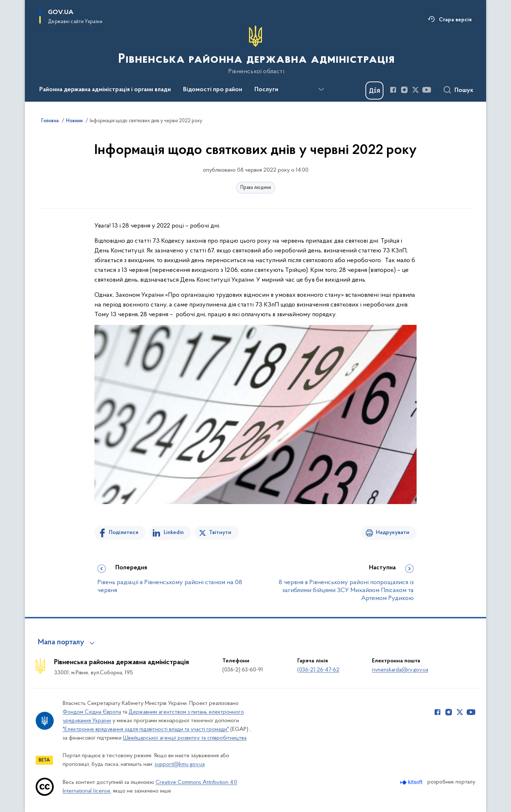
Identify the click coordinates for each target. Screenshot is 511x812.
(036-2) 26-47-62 (318, 670)
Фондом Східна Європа (92, 712)
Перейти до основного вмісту (5, 5)
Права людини (256, 188)
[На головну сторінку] (256, 50)
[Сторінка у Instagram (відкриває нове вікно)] (404, 90)
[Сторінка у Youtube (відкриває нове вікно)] (427, 90)
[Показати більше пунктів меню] (321, 89)
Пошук (464, 91)
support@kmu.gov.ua (180, 764)
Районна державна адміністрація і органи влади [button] (105, 90)
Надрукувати (393, 533)
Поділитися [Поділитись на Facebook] (124, 533)
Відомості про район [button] (213, 90)
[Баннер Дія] (374, 91)
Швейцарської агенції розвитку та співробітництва (185, 738)
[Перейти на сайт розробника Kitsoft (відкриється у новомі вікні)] (412, 782)
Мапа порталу (61, 643)
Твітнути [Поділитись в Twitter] (220, 533)
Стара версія (455, 20)
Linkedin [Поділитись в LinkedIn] (174, 533)
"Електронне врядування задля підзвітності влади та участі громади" (146, 729)
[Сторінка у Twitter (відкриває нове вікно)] (416, 90)
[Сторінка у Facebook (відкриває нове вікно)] (393, 90)
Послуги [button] (266, 90)
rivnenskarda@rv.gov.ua (400, 670)
